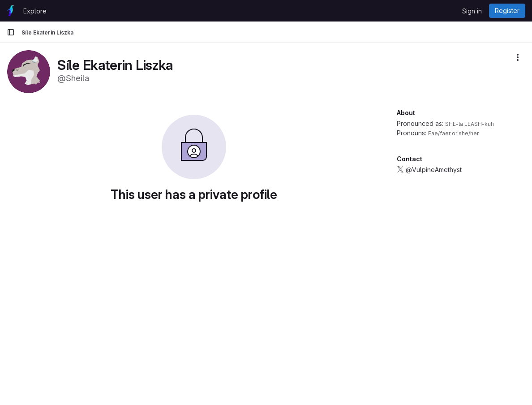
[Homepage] (11, 11)
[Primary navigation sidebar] (11, 32)
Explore (35, 11)
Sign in (472, 11)
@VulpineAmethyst (434, 170)
